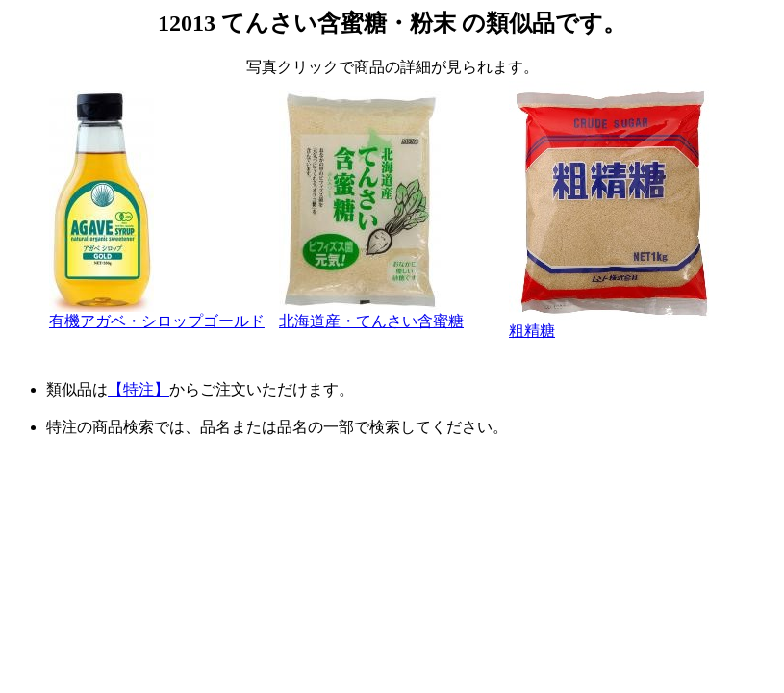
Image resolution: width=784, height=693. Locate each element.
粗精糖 (611, 323)
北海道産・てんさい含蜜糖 (371, 314)
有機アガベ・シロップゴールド (157, 314)
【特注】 (139, 389)
